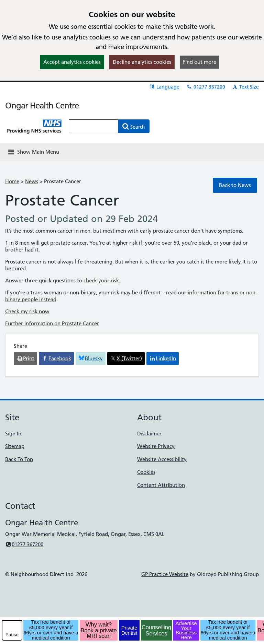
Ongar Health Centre (42, 106)
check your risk (101, 280)
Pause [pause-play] (12, 635)
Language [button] (164, 87)
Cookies (146, 472)
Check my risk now (27, 311)
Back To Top (19, 459)
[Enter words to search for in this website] (93, 126)
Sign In (13, 434)
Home (12, 181)
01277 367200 (206, 87)
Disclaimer (149, 434)
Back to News (235, 185)
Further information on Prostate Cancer (52, 323)
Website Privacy (156, 446)
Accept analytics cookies (72, 62)
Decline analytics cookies (142, 62)
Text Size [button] (245, 87)
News (32, 181)
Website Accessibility (162, 459)
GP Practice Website (165, 574)
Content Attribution (161, 485)
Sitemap (15, 446)
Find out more (199, 62)
